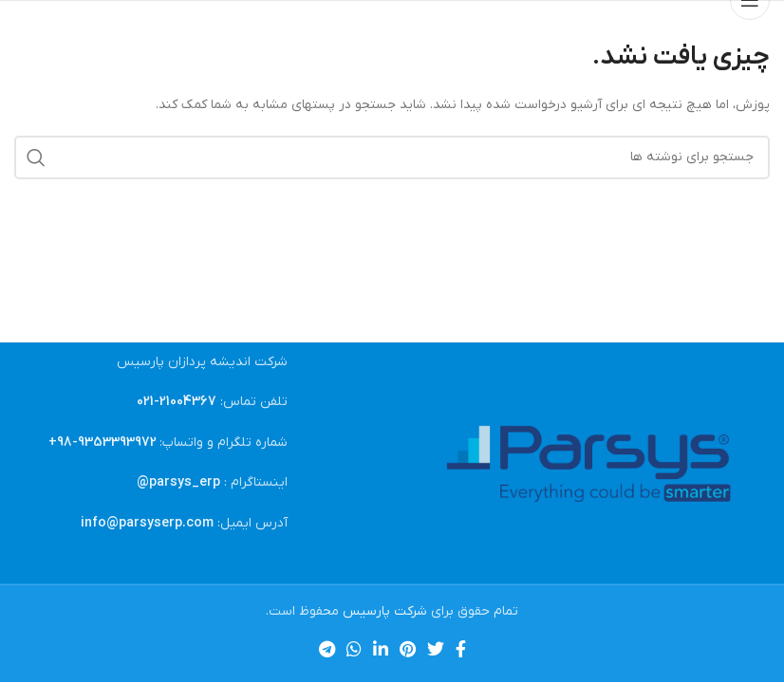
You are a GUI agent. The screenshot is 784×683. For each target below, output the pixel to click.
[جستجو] (392, 157)
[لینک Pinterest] (408, 649)
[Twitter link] (436, 649)
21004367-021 (177, 402)
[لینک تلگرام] (327, 649)
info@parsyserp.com (147, 523)
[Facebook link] (461, 649)
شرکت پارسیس (385, 611)
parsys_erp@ (178, 482)
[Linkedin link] (381, 649)
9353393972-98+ (103, 443)
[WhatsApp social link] (354, 649)
